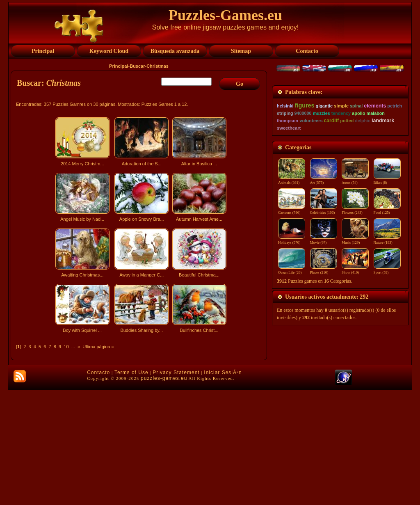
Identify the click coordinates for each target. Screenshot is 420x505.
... (73, 347)
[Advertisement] (140, 408)
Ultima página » (98, 347)
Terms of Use (131, 487)
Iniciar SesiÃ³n (223, 487)
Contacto (98, 487)
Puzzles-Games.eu (225, 15)
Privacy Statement (176, 487)
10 (66, 347)
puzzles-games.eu (164, 493)
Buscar (137, 66)
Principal (119, 66)
